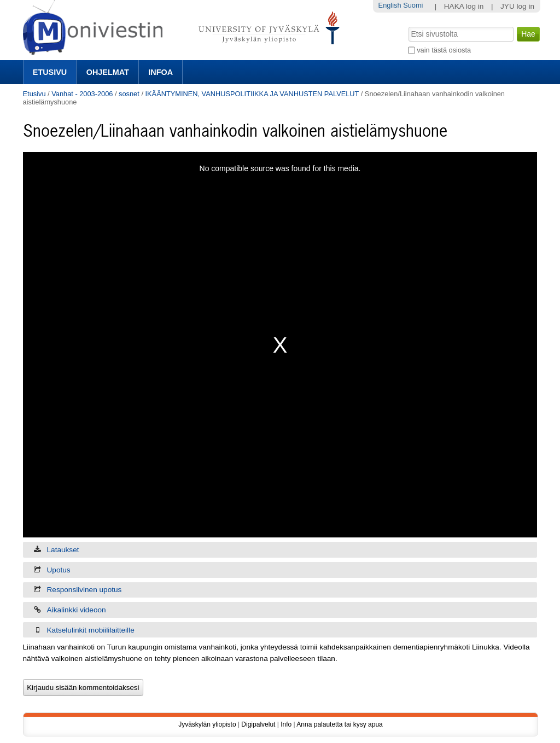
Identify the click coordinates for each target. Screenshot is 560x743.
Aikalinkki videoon (77, 610)
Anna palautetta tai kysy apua (339, 724)
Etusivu (50, 72)
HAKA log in (464, 6)
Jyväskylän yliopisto (207, 724)
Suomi (413, 5)
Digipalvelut (258, 724)
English (390, 5)
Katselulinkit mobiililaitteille (91, 630)
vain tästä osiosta (444, 50)
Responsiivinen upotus (84, 590)
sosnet (129, 94)
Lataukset (63, 550)
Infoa (161, 72)
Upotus (59, 570)
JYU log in (517, 6)
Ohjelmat (108, 72)
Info (286, 724)
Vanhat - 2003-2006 (82, 94)
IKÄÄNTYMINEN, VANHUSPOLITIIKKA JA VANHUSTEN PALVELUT (252, 94)
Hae (407, 26)
